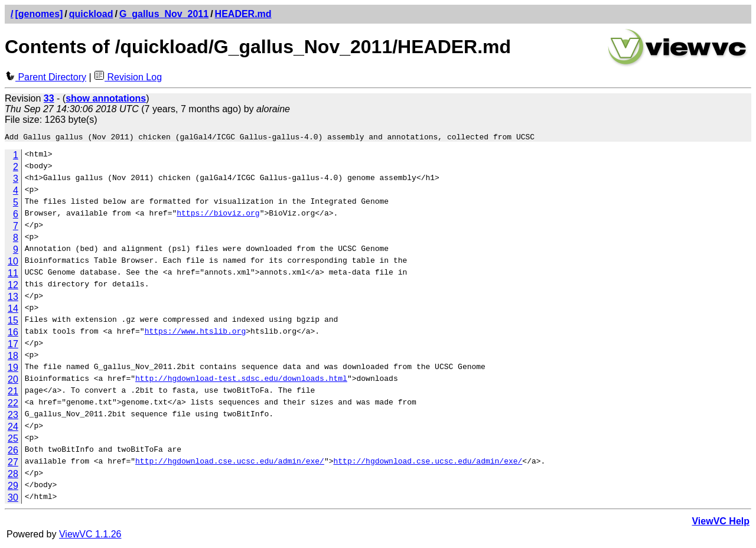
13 (13, 299)
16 (13, 334)
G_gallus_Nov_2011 (164, 14)
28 (13, 476)
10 (13, 263)
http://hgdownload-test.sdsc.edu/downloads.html (241, 381)
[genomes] (39, 14)
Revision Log (128, 77)
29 (13, 487)
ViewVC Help (721, 523)
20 (13, 381)
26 (13, 452)
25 (13, 440)
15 (13, 322)
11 (13, 275)
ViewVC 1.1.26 (90, 536)
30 (13, 499)
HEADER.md (243, 14)
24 (13, 428)
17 (13, 346)
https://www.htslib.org (195, 334)
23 (13, 417)
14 (13, 310)
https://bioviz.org (218, 216)
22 (13, 405)
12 (13, 287)
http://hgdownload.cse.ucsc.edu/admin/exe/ (230, 464)
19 (13, 369)
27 (13, 464)
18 (13, 358)
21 (13, 393)
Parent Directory (45, 77)
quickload (91, 14)
